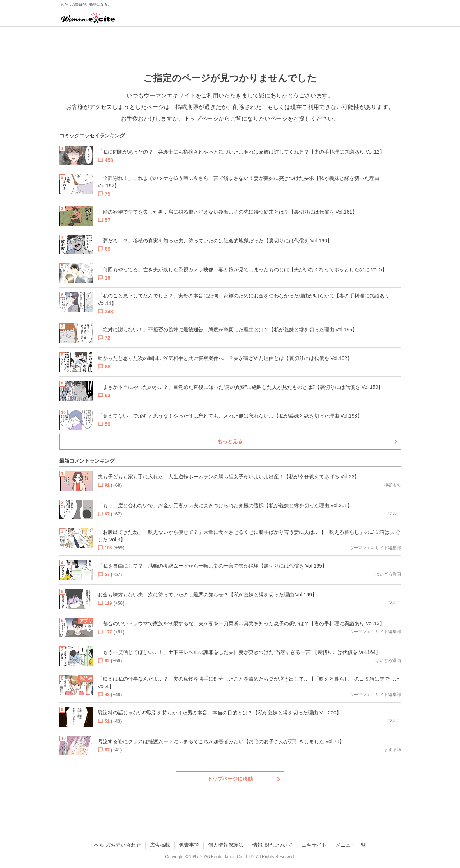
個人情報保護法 (226, 845)
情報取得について (272, 845)
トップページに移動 (230, 779)
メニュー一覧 (351, 845)
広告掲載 (160, 845)
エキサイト (314, 845)
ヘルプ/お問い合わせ (118, 845)
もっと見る (230, 441)
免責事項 (189, 845)
